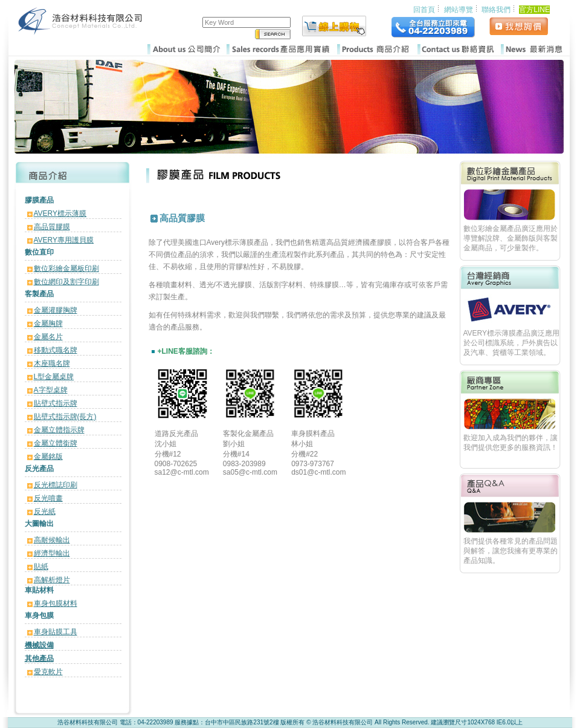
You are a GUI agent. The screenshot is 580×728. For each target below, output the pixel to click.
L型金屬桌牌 (54, 377)
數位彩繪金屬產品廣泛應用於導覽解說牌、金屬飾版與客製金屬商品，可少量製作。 (511, 238)
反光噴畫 (48, 498)
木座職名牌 (52, 363)
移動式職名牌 (56, 350)
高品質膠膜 (52, 227)
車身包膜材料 (56, 603)
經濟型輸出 (52, 553)
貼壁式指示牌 (56, 403)
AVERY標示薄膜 (60, 213)
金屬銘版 (48, 457)
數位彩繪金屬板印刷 (66, 268)
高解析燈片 (52, 580)
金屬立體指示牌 (59, 430)
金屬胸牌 (48, 323)
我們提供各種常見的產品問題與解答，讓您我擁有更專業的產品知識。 (511, 551)
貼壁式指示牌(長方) (65, 417)
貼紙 (41, 567)
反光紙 (45, 512)
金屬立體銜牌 (56, 443)
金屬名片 (48, 337)
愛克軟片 (48, 672)
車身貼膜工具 (56, 632)
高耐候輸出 (52, 540)
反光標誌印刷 (56, 485)
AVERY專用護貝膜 (64, 240)
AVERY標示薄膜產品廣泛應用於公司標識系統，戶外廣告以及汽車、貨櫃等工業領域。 (512, 343)
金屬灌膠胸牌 (56, 310)
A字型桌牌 (51, 390)
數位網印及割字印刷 (66, 282)
